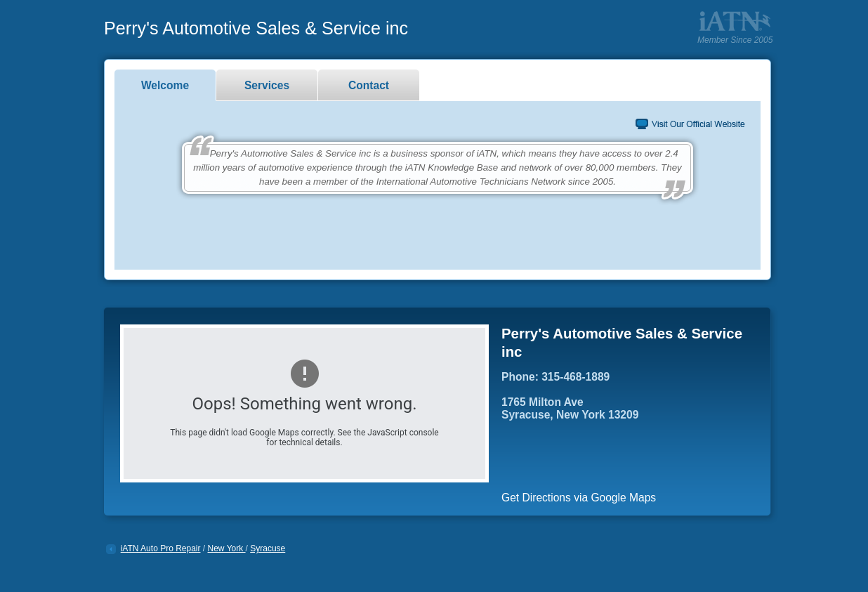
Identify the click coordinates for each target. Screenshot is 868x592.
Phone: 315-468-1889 (555, 377)
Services (267, 85)
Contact (369, 85)
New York (227, 548)
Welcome (165, 85)
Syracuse (268, 548)
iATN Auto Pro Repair (161, 548)
